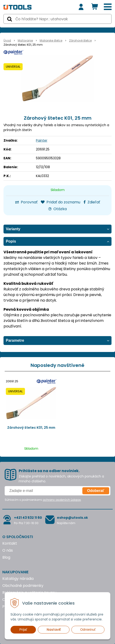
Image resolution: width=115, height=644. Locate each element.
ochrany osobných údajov (62, 500)
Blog (6, 557)
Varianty (13, 229)
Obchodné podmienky (23, 586)
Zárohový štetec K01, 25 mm (31, 428)
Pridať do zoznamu (61, 202)
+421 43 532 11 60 (28, 518)
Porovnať (26, 202)
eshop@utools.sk (72, 518)
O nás (8, 550)
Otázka (57, 209)
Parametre (15, 340)
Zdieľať (92, 202)
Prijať (23, 630)
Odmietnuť (88, 630)
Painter (42, 140)
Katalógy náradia (18, 579)
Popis (11, 241)
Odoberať (96, 491)
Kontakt (10, 543)
